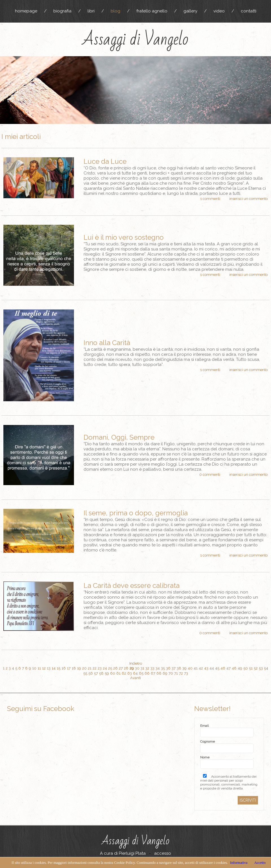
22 (95, 668)
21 (90, 668)
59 (107, 673)
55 (85, 673)
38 (179, 668)
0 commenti (210, 475)
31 (142, 668)
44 (212, 668)
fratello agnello (152, 11)
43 (206, 668)
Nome (205, 757)
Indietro (136, 663)
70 (171, 673)
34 (158, 668)
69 (165, 673)
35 (163, 668)
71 (176, 673)
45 (217, 668)
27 (121, 668)
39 (184, 668)
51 (251, 668)
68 (159, 673)
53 (261, 668)
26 (115, 668)
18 (74, 668)
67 (153, 673)
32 (147, 668)
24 (105, 668)
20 (84, 668)
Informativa (239, 862)
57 (96, 673)
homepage (26, 11)
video (219, 11)
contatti (249, 11)
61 (118, 673)
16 (64, 668)
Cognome (207, 741)
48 (234, 668)
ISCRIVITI (248, 800)
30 (137, 668)
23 (100, 668)
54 (266, 668)
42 (201, 668)
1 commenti (210, 199)
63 (130, 673)
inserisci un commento (248, 199)
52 (256, 668)
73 (186, 673)
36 (168, 668)
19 (79, 668)
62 (124, 673)
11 (39, 668)
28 (126, 668)
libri (91, 11)
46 (223, 668)
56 (91, 673)
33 (152, 668)
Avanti (135, 678)
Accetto (260, 862)
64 (135, 673)
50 (246, 668)
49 (240, 668)
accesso (163, 853)
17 (69, 668)
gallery (190, 11)
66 (147, 673)
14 (54, 668)
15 (59, 668)
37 (174, 668)
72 (181, 673)
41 (196, 668)
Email (204, 726)
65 (141, 673)
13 (49, 668)
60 (113, 673)
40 (190, 668)
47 (229, 668)
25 (110, 668)
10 (34, 668)
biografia (62, 11)
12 (44, 668)
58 (101, 673)
